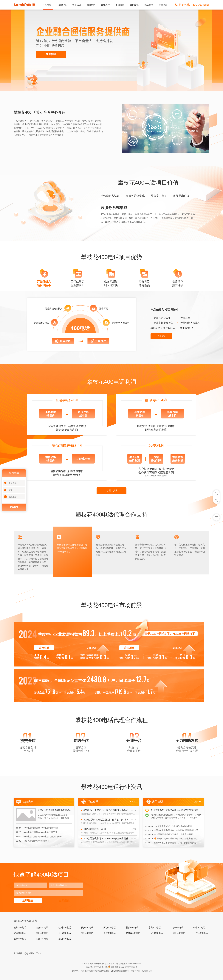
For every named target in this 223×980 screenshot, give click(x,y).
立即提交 (14, 507)
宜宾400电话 (20, 933)
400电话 (47, 5)
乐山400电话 (65, 933)
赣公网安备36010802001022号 (124, 967)
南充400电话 (42, 928)
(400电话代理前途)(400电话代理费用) (37, 832)
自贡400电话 (110, 933)
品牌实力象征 (159, 196)
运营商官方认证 (110, 196)
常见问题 (163, 5)
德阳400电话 (179, 933)
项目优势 (77, 5)
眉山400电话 (65, 939)
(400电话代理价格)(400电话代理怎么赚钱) (39, 836)
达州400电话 (65, 928)
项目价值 (62, 5)
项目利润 (91, 5)
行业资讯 (149, 5)
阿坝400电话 (110, 928)
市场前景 (120, 5)
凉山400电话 (155, 928)
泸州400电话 (157, 933)
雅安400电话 (87, 928)
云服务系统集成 (135, 196)
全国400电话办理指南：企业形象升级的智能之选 (173, 830)
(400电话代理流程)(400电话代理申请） (37, 828)
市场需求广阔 (181, 196)
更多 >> (133, 802)
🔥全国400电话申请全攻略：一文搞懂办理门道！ (174, 838)
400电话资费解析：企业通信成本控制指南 (170, 826)
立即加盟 (161, 336)
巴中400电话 (199, 928)
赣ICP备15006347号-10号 (97, 967)
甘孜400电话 (132, 928)
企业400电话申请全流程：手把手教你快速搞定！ (173, 843)
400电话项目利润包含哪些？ (33, 841)
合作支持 (105, 5)
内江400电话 (42, 939)
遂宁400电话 (20, 939)
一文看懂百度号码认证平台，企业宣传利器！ (172, 834)
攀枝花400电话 (133, 933)
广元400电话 (202, 933)
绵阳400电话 (87, 933)
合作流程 (134, 5)
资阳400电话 (42, 933)
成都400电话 (20, 928)
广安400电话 (177, 928)
